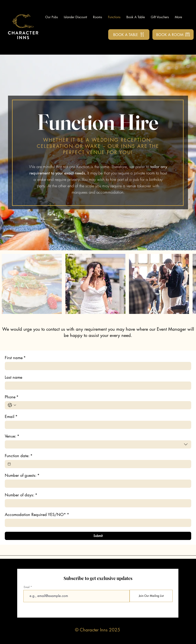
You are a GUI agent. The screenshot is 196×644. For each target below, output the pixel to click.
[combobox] (98, 444)
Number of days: (21, 495)
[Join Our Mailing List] (151, 596)
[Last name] (97, 386)
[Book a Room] (173, 35)
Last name (13, 377)
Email (11, 417)
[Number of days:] (97, 503)
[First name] (97, 366)
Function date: (19, 456)
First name (15, 358)
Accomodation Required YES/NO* (37, 515)
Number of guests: (22, 475)
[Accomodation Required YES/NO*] (97, 523)
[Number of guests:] (97, 484)
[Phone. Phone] (103, 405)
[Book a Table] (129, 35)
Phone (12, 397)
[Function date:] (9, 464)
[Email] (97, 425)
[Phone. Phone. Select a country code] (12, 405)
